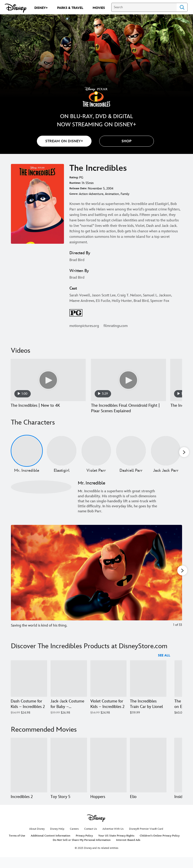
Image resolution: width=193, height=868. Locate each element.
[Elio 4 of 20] (148, 770)
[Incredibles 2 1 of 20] (29, 770)
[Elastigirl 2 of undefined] (62, 456)
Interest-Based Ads (128, 851)
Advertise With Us (113, 839)
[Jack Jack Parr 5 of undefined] (166, 456)
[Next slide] (175, 584)
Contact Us (91, 839)
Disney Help (57, 839)
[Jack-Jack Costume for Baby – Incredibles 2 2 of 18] (69, 684)
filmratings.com (116, 326)
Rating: (74, 177)
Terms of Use (17, 846)
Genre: (74, 194)
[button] (127, 141)
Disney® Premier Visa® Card (146, 839)
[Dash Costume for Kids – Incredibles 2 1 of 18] (29, 684)
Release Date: (78, 188)
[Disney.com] (16, 8)
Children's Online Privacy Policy (160, 846)
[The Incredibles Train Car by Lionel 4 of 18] (148, 684)
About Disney (37, 839)
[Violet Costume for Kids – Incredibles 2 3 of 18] (109, 684)
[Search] (144, 7)
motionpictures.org (84, 326)
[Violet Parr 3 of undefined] (96, 456)
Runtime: (75, 183)
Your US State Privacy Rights (116, 846)
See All (164, 661)
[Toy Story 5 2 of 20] (69, 770)
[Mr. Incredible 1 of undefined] (27, 456)
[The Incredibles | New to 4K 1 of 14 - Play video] (48, 380)
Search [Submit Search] (182, 7)
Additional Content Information (51, 846)
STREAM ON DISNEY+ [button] (64, 141)
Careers (74, 839)
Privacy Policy (84, 846)
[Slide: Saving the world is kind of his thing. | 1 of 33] (96, 584)
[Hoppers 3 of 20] (109, 770)
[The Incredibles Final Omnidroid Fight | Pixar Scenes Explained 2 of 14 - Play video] (128, 380)
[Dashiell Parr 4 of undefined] (131, 456)
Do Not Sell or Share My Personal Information (82, 851)
